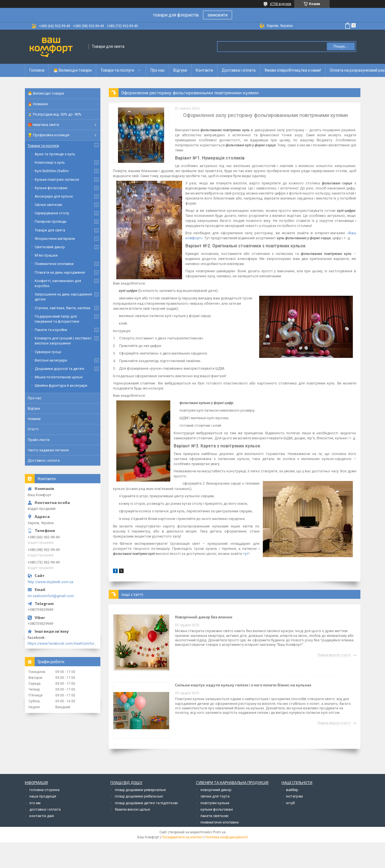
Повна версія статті (334, 655)
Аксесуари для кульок (54, 196)
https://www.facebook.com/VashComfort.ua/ (63, 643)
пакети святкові (214, 816)
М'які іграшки (46, 255)
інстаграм (294, 796)
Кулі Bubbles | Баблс (52, 171)
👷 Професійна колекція (49, 135)
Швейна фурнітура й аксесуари (61, 385)
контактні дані (42, 816)
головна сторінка (44, 790)
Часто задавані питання (48, 450)
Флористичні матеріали (55, 239)
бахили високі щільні (133, 809)
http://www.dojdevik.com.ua (50, 582)
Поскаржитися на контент (182, 837)
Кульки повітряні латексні (57, 180)
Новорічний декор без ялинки (204, 617)
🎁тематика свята (43, 125)
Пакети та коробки (51, 330)
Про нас (158, 70)
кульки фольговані (217, 809)
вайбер (292, 790)
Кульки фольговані (51, 188)
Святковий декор (50, 247)
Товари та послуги (117, 70)
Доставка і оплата (239, 70)
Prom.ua (219, 832)
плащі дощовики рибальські (139, 796)
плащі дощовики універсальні (140, 790)
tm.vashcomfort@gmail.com (51, 596)
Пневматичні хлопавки (54, 264)
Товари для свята (50, 230)
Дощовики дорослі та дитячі (59, 369)
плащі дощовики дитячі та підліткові (146, 803)
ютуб (290, 803)
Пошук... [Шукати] (341, 46)
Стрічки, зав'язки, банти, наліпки (62, 308)
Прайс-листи (39, 440)
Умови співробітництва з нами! (293, 70)
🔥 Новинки (38, 104)
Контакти (204, 70)
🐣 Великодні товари (72, 70)
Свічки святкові (48, 205)
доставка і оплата (45, 809)
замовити (218, 15)
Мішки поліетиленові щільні (59, 377)
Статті (33, 429)
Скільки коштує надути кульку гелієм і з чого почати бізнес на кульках (243, 685)
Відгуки (180, 70)
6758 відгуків (281, 4)
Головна (37, 70)
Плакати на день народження (60, 272)
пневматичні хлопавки (220, 822)
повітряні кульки (215, 803)
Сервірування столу (52, 213)
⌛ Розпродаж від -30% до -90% (55, 114)
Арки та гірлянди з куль (55, 154)
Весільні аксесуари (51, 360)
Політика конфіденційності (227, 837)
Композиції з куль (50, 162)
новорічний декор (216, 790)
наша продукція (43, 796)
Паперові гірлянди (50, 221)
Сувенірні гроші (48, 352)
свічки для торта (215, 796)
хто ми (35, 803)
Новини (34, 419)
